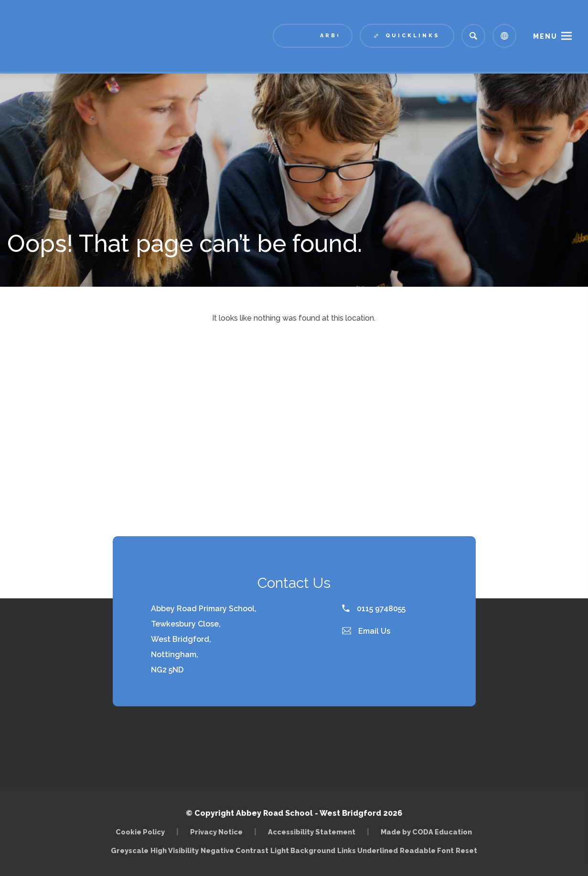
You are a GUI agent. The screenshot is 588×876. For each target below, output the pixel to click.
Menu (545, 36)
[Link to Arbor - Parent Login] (313, 36)
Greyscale (130, 850)
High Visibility (175, 850)
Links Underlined (368, 850)
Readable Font (427, 850)
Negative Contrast (235, 850)
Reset (466, 850)
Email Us (366, 631)
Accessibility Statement (312, 832)
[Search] (473, 36)
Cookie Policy (140, 832)
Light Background (303, 850)
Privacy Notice (216, 832)
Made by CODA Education (426, 832)
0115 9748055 (374, 609)
